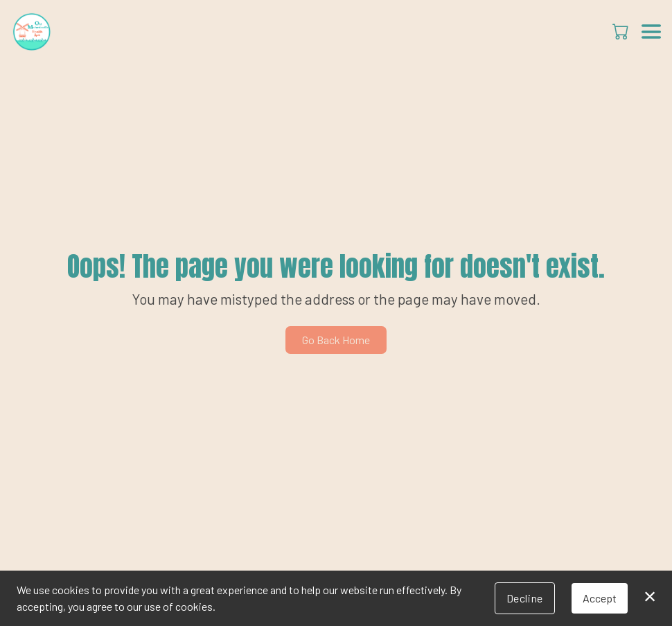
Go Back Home (336, 340)
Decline (525, 598)
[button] (622, 31)
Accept (600, 598)
